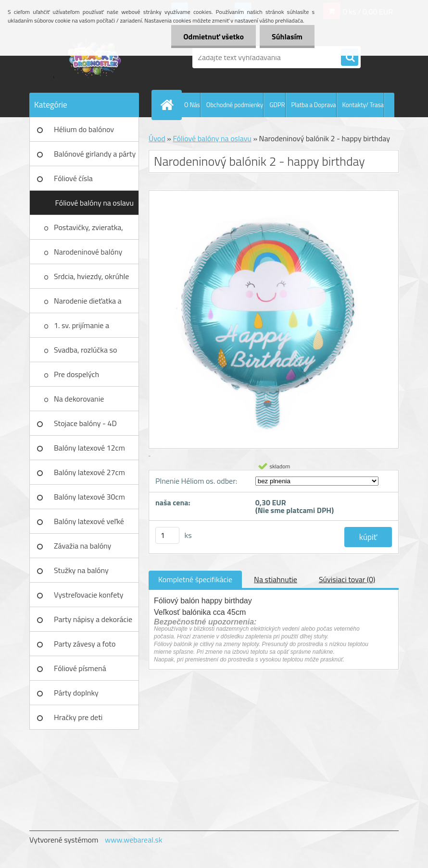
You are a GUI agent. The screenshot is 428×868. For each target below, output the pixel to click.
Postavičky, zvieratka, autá (88, 231)
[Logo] (95, 57)
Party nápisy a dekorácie (93, 619)
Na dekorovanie (79, 399)
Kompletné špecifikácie (195, 579)
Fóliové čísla (73, 178)
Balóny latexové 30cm (89, 497)
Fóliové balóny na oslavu (94, 203)
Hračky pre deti (78, 717)
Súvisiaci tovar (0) (347, 579)
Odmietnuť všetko (214, 37)
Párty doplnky (76, 693)
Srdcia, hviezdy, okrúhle (91, 276)
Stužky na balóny (81, 570)
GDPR (277, 105)
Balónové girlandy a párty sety (95, 157)
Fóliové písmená (80, 668)
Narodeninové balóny (88, 252)
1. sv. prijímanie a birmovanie (82, 329)
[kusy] (167, 535)
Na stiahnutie (276, 579)
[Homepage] (169, 105)
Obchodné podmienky (235, 105)
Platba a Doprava (314, 105)
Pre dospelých (76, 374)
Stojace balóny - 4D (85, 423)
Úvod (157, 138)
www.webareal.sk (134, 840)
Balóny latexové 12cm (89, 448)
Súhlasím (287, 37)
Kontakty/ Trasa (363, 105)
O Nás (192, 105)
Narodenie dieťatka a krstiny (88, 304)
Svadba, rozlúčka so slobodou (85, 353)
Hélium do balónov (84, 129)
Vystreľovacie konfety (89, 595)
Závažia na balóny (82, 546)
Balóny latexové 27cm (89, 472)
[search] (350, 58)
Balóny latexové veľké (89, 521)
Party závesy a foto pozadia (85, 647)
